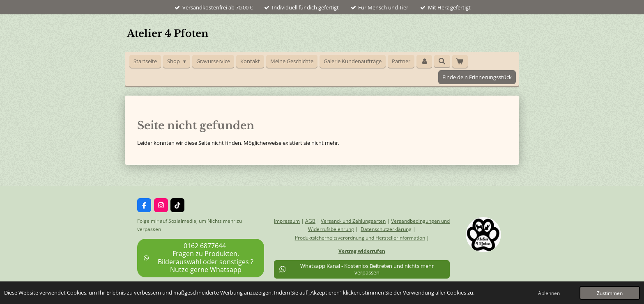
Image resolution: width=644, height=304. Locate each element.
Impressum (287, 221)
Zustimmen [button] (610, 293)
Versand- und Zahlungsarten (353, 221)
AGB (310, 221)
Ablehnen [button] (549, 293)
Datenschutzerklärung (386, 229)
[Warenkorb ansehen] (460, 61)
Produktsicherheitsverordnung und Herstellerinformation (360, 238)
